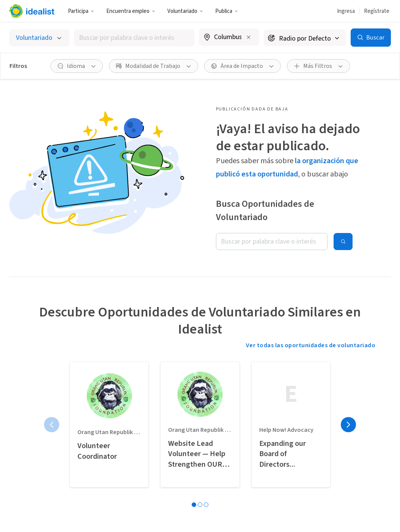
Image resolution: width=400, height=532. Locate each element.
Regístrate (377, 11)
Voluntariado (185, 11)
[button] (81, 11)
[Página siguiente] (348, 425)
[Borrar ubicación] (249, 37)
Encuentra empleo (131, 11)
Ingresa (346, 11)
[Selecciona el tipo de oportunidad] (39, 38)
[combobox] (134, 38)
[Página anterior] (52, 425)
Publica (227, 11)
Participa (81, 11)
